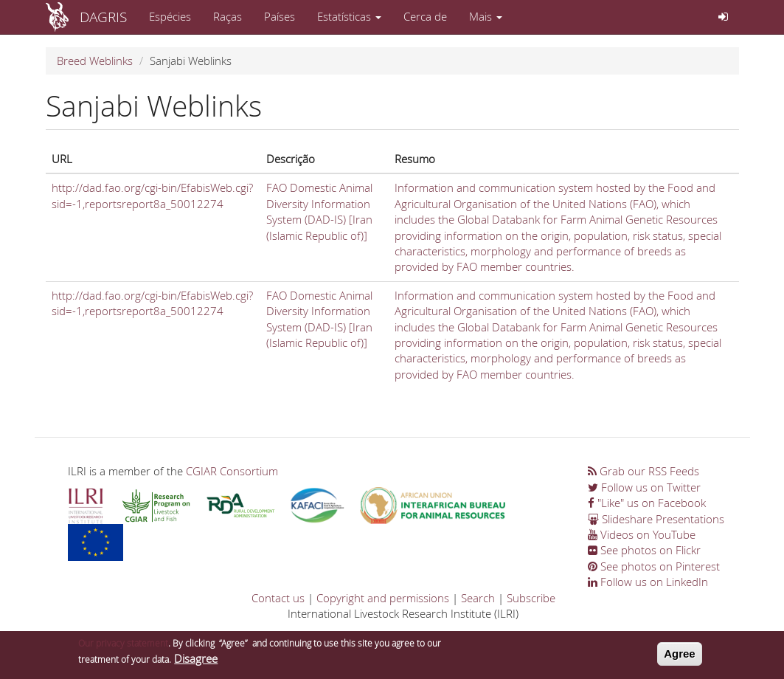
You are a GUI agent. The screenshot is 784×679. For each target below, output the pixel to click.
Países (280, 16)
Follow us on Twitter (644, 487)
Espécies (170, 16)
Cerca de (425, 16)
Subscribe (531, 598)
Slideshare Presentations (656, 519)
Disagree (196, 661)
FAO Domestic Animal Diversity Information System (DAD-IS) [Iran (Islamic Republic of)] (319, 211)
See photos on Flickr (644, 550)
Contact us (278, 598)
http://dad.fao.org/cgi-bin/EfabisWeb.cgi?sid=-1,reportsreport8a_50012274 (152, 195)
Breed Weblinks (95, 61)
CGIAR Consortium (232, 471)
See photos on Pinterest (654, 566)
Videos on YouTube (642, 534)
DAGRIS (103, 17)
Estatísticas (349, 16)
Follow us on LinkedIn (648, 582)
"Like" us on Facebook (647, 503)
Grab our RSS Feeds (643, 471)
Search (478, 598)
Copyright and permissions (383, 598)
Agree (680, 656)
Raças (228, 16)
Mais (486, 16)
